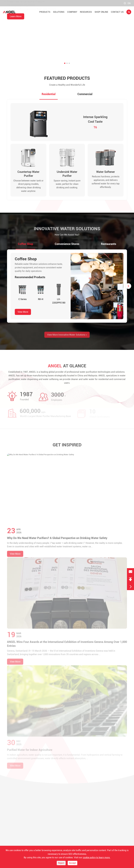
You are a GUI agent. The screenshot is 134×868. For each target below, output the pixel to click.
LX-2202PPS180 (59, 304)
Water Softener (106, 175)
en (127, 3)
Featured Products (67, 79)
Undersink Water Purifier (67, 176)
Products (45, 12)
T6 (95, 129)
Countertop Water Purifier (28, 176)
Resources (86, 12)
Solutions (59, 12)
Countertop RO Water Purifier (27, 24)
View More (23, 315)
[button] (65, 63)
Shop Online (101, 12)
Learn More (16, 47)
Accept (72, 863)
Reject (61, 863)
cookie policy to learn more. (96, 858)
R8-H (41, 302)
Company (72, 12)
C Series (23, 302)
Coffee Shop (26, 262)
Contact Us (117, 12)
